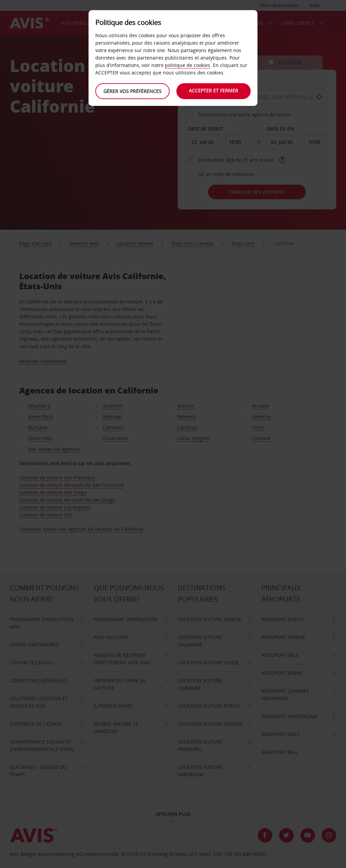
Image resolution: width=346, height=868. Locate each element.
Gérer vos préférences (132, 91)
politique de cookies (188, 65)
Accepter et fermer (214, 90)
